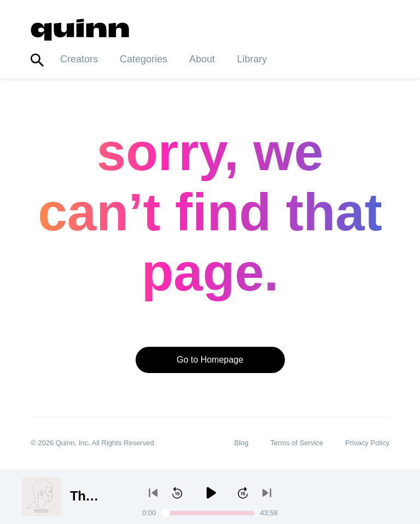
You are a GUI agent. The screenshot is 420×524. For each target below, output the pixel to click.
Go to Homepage (210, 360)
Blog (241, 443)
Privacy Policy (367, 443)
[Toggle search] (37, 60)
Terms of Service (297, 443)
